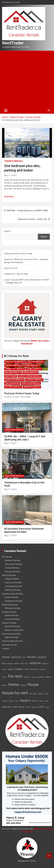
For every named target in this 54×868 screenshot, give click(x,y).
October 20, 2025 (12, 397)
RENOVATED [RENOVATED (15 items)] (7, 707)
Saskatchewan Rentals (30, 376)
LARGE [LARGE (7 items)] (40, 694)
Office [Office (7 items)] (41, 701)
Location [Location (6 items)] (5, 701)
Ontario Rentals (13, 365)
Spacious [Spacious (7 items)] (35, 707)
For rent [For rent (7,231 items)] (15, 676)
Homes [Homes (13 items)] (23, 685)
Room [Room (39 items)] (22, 707)
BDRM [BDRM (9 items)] (17, 664)
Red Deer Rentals (13, 373)
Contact (6, 649)
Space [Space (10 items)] (28, 707)
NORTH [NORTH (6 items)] (35, 701)
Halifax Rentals (12, 637)
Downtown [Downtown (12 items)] (34, 669)
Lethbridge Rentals (13, 586)
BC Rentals (7, 557)
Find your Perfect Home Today (18, 254)
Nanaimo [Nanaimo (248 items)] (25, 701)
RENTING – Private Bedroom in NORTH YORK (27, 211)
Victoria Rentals (13, 387)
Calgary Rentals (12, 579)
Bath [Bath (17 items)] (4, 663)
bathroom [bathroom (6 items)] (10, 664)
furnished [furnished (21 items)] (40, 677)
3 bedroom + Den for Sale (16, 274)
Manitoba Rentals (10, 605)
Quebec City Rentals (15, 369)
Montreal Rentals (13, 626)
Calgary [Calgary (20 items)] (11, 669)
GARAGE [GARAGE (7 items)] (48, 677)
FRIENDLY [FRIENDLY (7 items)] (27, 677)
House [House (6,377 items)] (33, 685)
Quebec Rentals (34, 369)
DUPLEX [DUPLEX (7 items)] (43, 669)
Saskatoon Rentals (14, 380)
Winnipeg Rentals (32, 387)
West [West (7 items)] (47, 707)
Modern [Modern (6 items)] (11, 701)
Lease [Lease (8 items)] (46, 694)
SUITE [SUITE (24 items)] (42, 707)
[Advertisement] (27, 79)
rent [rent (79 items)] (15, 707)
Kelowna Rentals (12, 572)
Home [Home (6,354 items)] (14, 685)
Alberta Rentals (9, 575)
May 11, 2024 (10, 175)
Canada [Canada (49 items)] (18, 669)
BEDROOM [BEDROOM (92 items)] (35, 663)
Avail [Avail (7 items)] (24, 657)
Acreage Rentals (10, 645)
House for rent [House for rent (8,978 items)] (15, 693)
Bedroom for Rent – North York (33, 219)
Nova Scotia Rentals (15, 362)
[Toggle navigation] (6, 110)
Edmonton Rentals (13, 583)
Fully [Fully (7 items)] (33, 677)
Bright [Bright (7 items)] (4, 669)
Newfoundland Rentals (12, 641)
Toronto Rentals (13, 161)
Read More (9, 197)
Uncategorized (12, 383)
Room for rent (11, 268)
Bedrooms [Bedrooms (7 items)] (46, 664)
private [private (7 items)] (46, 701)
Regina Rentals (30, 373)
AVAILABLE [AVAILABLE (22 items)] (32, 657)
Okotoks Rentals (35, 362)
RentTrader (13, 43)
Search (7, 231)
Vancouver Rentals (31, 383)
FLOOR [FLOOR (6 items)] (5, 677)
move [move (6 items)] (17, 701)
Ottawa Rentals (31, 365)
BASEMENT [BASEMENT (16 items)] (42, 657)
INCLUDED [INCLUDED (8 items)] (33, 694)
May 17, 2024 (10, 443)
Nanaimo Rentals (13, 560)
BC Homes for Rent (16, 356)
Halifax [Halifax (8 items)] (5, 685)
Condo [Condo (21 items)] (26, 669)
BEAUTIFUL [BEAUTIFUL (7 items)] (24, 664)
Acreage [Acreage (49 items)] (6, 657)
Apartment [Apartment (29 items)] (16, 657)
